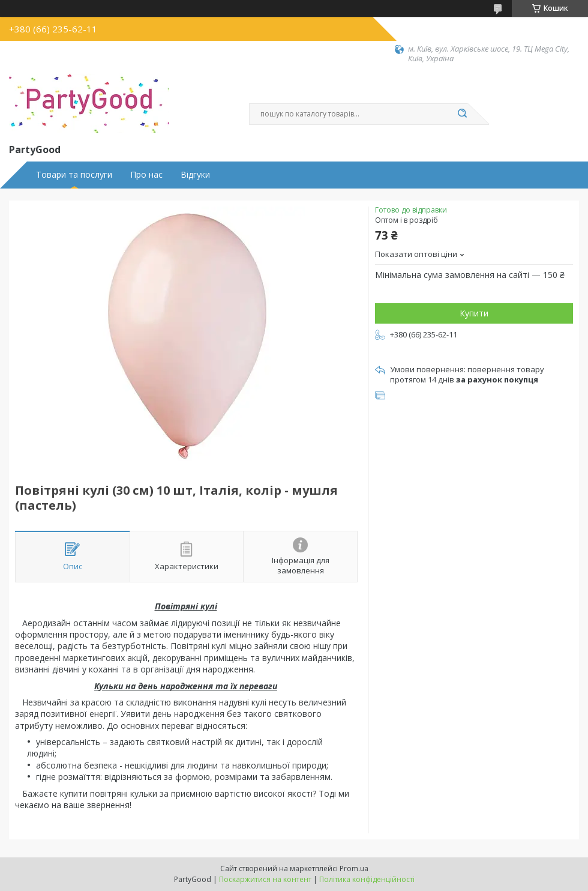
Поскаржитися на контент (265, 879)
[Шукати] (462, 114)
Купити (474, 313)
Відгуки (195, 175)
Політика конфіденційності (367, 879)
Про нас (146, 175)
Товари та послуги (74, 175)
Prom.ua (354, 868)
